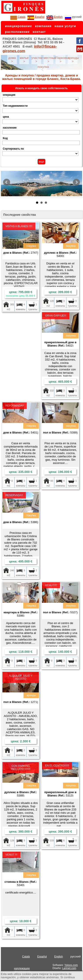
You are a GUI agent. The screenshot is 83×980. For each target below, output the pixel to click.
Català (18, 17)
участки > (37, 60)
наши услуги (65, 26)
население (10, 128)
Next (76, 182)
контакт (39, 32)
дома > (12, 60)
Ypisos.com (71, 965)
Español (36, 17)
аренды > (73, 60)
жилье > (24, 60)
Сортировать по (13, 149)
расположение (17, 32)
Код (5, 138)
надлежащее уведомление (22, 970)
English (55, 17)
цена (6, 117)
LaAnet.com (69, 968)
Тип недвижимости (15, 106)
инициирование (19, 26)
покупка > (43, 69)
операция (9, 95)
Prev (7, 182)
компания (43, 26)
